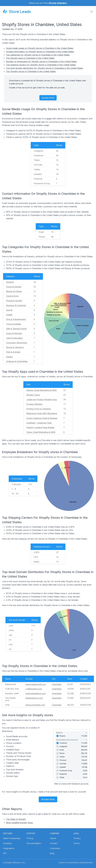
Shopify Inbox (33, 395)
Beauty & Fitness (14, 291)
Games (9, 357)
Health (9, 315)
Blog (52, 853)
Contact (54, 843)
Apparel (10, 282)
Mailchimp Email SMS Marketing (42, 413)
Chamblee (57, 684)
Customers (55, 848)
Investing (7, 843)
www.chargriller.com (35, 705)
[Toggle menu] (91, 12)
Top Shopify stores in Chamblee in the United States (31, 71)
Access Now (48, 98)
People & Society (14, 301)
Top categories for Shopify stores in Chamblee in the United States (38, 55)
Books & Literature (15, 347)
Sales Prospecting (12, 838)
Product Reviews (34, 404)
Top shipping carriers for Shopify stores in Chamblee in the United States (41, 65)
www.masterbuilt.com (36, 684)
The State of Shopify (16, 819)
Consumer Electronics (17, 343)
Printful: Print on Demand (38, 409)
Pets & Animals (13, 352)
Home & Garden (14, 287)
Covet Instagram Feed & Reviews (42, 418)
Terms (76, 843)
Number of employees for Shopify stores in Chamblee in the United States (41, 61)
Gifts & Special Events (16, 329)
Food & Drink (12, 296)
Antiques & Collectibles (17, 361)
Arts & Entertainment (16, 319)
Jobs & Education (14, 338)
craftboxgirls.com (34, 689)
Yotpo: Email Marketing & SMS (41, 432)
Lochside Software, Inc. (14, 862)
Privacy (77, 838)
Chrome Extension (58, 3)
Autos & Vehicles (14, 333)
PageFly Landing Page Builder (40, 427)
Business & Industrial (16, 305)
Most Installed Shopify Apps (19, 823)
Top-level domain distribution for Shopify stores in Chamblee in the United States (44, 68)
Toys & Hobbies (14, 324)
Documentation (34, 843)
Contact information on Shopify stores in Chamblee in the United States (40, 52)
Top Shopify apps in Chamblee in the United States (30, 58)
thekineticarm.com (34, 698)
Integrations (9, 848)
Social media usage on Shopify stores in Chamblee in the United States (40, 48)
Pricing (30, 838)
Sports (9, 310)
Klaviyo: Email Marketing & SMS (41, 390)
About (53, 838)
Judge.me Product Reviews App (42, 399)
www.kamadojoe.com (36, 693)
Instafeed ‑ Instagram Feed (39, 423)
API (5, 853)
